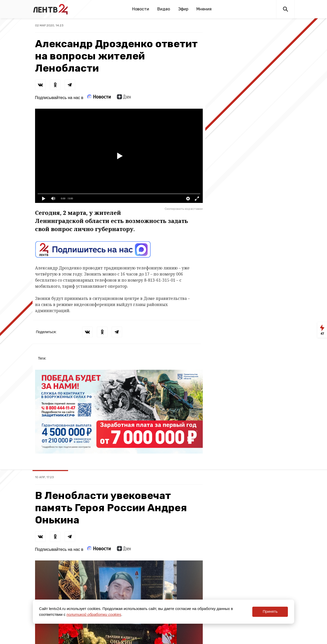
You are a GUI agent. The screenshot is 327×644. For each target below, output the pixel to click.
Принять (270, 611)
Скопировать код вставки (184, 209)
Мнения (204, 9)
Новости (141, 9)
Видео (164, 9)
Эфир (183, 9)
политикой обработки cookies (94, 614)
